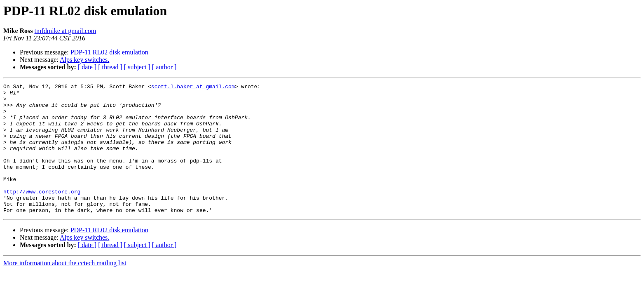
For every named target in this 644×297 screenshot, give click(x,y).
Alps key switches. (84, 60)
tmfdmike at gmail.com (66, 31)
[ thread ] (110, 67)
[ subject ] (137, 67)
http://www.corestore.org (42, 214)
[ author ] (164, 67)
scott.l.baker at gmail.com (193, 87)
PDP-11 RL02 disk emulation (109, 52)
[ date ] (87, 67)
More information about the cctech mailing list (65, 289)
